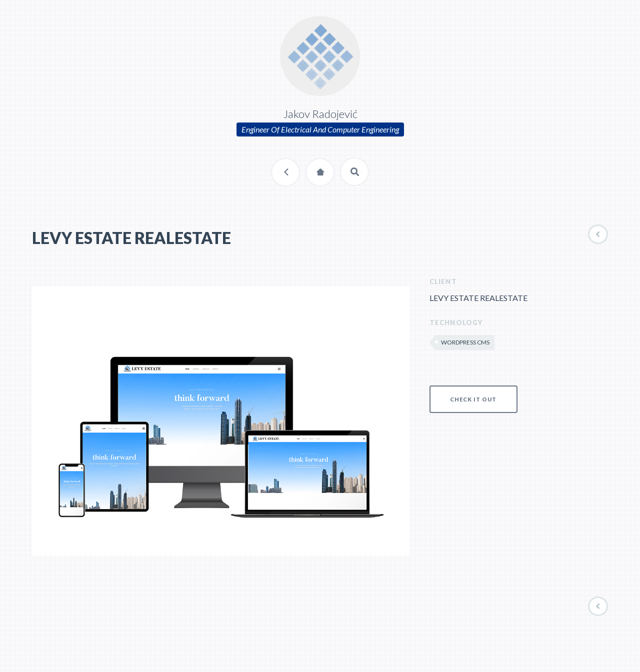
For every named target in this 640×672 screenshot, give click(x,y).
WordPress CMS (465, 342)
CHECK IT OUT (473, 399)
